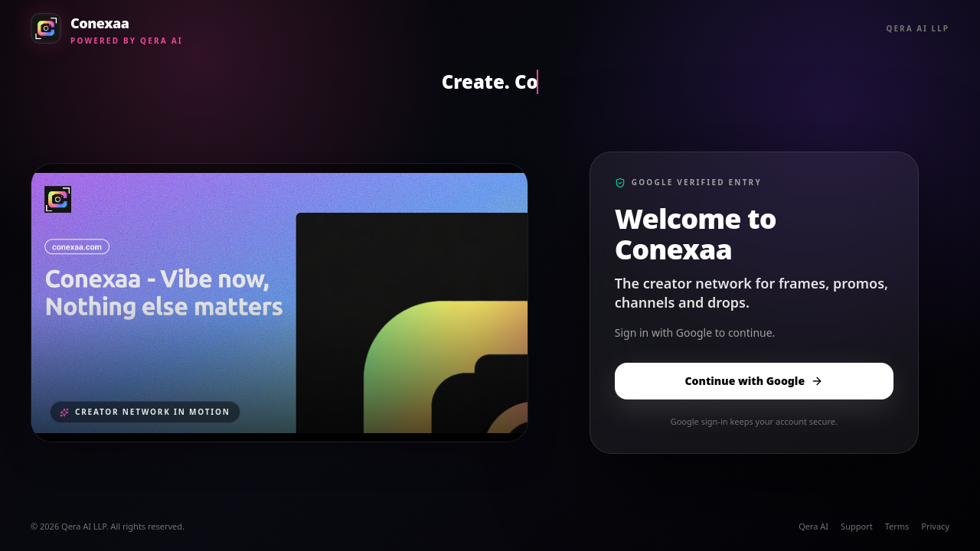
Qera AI (813, 526)
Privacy (935, 526)
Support (857, 526)
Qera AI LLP (918, 28)
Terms (897, 526)
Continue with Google (755, 381)
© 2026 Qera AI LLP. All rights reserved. (108, 526)
